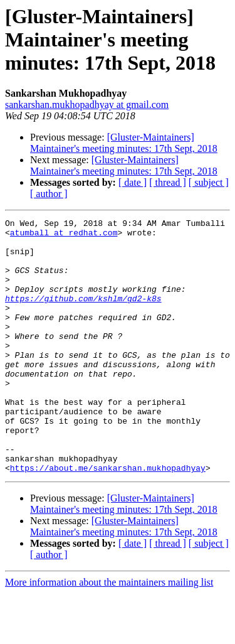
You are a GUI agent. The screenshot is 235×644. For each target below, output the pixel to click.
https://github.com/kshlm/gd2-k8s (83, 315)
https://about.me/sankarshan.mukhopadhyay (108, 518)
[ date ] (133, 182)
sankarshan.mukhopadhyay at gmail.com (87, 105)
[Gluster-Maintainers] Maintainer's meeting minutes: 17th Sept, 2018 (124, 143)
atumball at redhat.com (64, 236)
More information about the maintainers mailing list (109, 633)
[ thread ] (168, 182)
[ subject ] (209, 182)
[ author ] (49, 194)
